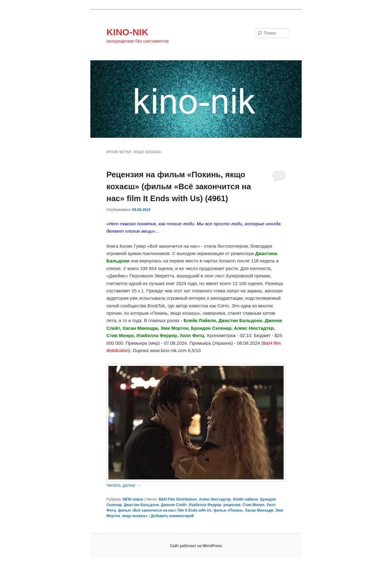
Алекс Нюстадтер (215, 499)
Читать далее (124, 485)
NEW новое (133, 499)
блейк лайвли (245, 499)
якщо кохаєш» (135, 516)
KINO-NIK (127, 32)
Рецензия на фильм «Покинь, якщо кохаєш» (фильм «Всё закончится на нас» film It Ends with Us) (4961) (179, 186)
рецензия (232, 505)
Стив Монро (254, 505)
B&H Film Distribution (178, 499)
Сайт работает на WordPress (196, 546)
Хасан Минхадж (259, 510)
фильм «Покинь (228, 510)
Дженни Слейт (174, 505)
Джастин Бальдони (141, 505)
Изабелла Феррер (205, 505)
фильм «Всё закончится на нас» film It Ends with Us (165, 510)
